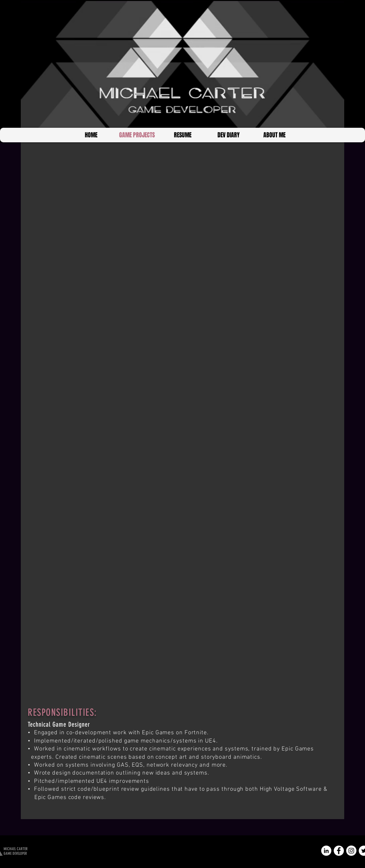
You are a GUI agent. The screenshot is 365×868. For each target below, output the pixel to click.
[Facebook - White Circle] (339, 851)
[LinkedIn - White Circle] (326, 851)
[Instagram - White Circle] (351, 851)
